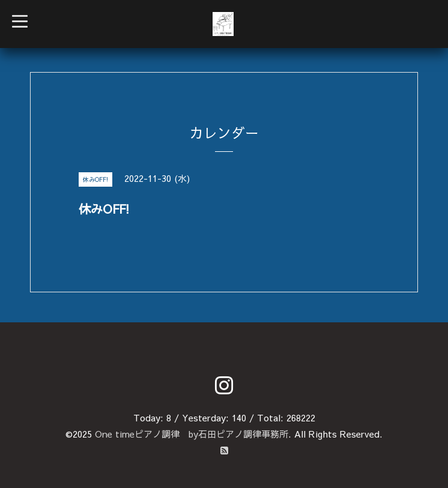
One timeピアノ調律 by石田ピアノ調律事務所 (192, 434)
